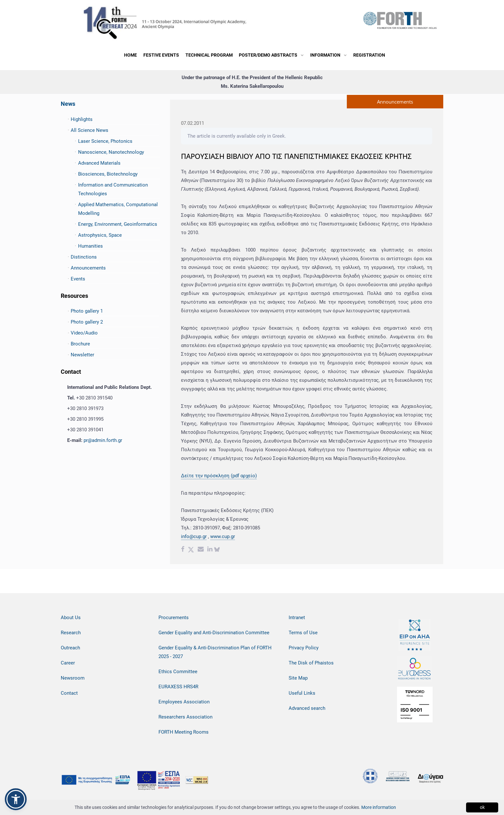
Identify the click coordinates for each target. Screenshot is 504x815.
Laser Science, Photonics (105, 141)
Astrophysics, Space (100, 235)
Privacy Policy (304, 648)
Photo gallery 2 (87, 322)
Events (78, 279)
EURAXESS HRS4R (178, 687)
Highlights (82, 119)
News (68, 104)
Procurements (174, 618)
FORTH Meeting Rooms (184, 732)
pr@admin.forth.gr (103, 440)
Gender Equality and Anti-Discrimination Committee (214, 633)
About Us (71, 618)
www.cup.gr (223, 536)
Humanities (90, 246)
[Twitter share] (191, 550)
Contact (69, 693)
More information (379, 807)
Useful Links (302, 693)
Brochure (80, 344)
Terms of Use (303, 633)
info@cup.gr (194, 536)
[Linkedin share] (210, 550)
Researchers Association (185, 717)
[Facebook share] (183, 550)
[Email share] (201, 550)
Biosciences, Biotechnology (108, 174)
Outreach (70, 648)
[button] (16, 799)
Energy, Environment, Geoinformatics (118, 224)
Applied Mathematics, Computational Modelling (118, 209)
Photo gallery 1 (87, 311)
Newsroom (73, 678)
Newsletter (82, 355)
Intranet (297, 618)
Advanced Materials (99, 163)
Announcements (88, 268)
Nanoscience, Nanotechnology (111, 152)
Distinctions (84, 257)
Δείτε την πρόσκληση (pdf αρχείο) (219, 476)
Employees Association (184, 702)
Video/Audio (84, 333)
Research (71, 633)
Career (68, 663)
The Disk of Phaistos (311, 663)
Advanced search (307, 708)
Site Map (298, 678)
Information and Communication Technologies (113, 189)
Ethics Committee (178, 672)
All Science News (90, 130)
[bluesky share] (217, 550)
